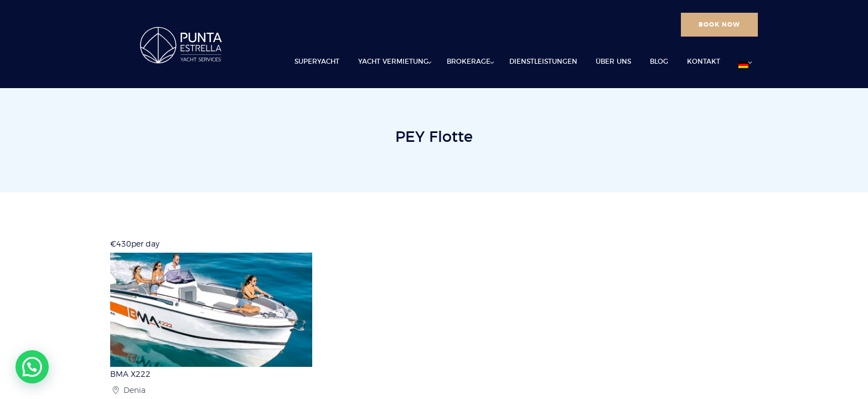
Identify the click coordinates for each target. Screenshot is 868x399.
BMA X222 (130, 375)
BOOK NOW (719, 25)
